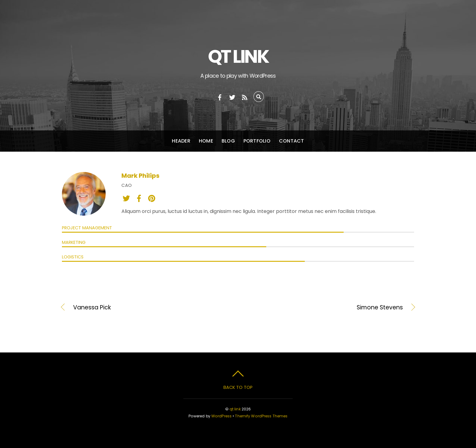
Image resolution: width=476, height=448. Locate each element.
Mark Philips (140, 176)
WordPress (221, 416)
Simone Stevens (326, 308)
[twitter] (232, 97)
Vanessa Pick (92, 308)
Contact (292, 141)
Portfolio (257, 141)
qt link (235, 409)
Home (206, 141)
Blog (228, 141)
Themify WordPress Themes (261, 416)
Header (181, 141)
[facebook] (220, 97)
